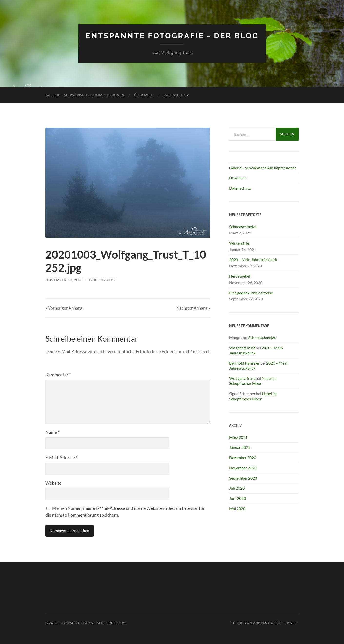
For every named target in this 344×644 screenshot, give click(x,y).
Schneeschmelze (243, 227)
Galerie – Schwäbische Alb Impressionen (85, 95)
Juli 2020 (237, 488)
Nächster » (193, 308)
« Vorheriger (64, 308)
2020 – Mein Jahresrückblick (253, 259)
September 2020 (243, 478)
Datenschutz (176, 95)
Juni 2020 (237, 498)
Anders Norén (267, 623)
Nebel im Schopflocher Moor (253, 381)
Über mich (144, 95)
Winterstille (239, 243)
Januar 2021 (240, 447)
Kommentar (58, 375)
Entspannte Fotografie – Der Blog (92, 623)
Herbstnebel (240, 276)
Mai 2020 (237, 509)
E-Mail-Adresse (61, 457)
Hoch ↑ (292, 623)
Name (52, 432)
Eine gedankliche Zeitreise (251, 293)
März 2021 (238, 437)
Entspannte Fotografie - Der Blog (172, 36)
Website (53, 483)
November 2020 (243, 468)
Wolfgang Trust (242, 348)
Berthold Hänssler (244, 363)
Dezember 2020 (243, 458)
